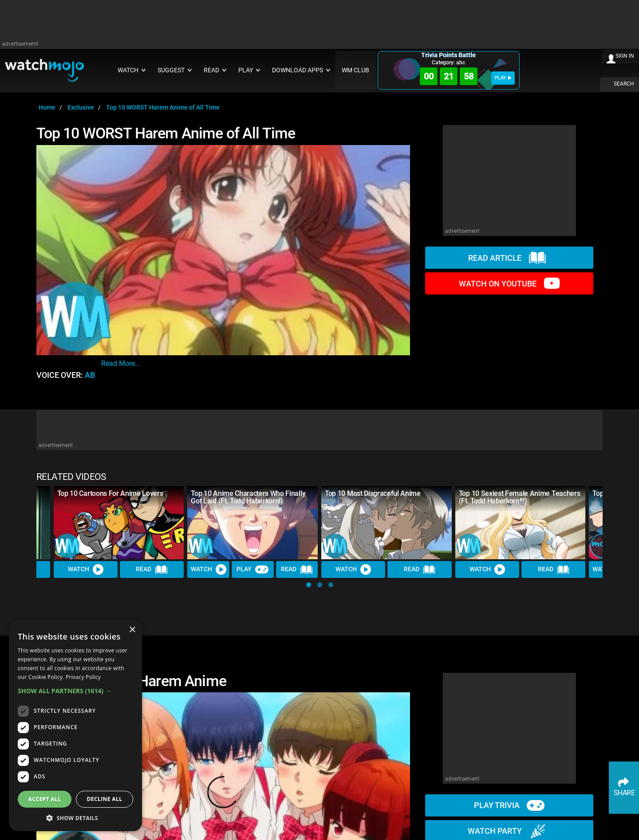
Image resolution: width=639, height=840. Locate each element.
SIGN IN (625, 56)
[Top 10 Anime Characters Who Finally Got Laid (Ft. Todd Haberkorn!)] (252, 523)
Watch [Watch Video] (86, 569)
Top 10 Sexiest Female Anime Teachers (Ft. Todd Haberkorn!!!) (519, 497)
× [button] (132, 630)
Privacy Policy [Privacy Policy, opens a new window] (83, 677)
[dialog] (75, 726)
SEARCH (624, 84)
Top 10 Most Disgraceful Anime (373, 493)
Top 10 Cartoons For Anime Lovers (110, 493)
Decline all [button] (105, 799)
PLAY (503, 78)
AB (90, 375)
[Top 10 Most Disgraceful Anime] (387, 523)
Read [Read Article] (152, 570)
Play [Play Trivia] (252, 569)
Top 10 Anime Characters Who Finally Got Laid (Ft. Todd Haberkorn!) (248, 497)
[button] (309, 585)
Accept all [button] (45, 799)
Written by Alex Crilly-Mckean (150, 352)
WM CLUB (355, 70)
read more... (121, 363)
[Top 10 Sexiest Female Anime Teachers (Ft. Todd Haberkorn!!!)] (521, 523)
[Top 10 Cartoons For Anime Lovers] (119, 523)
